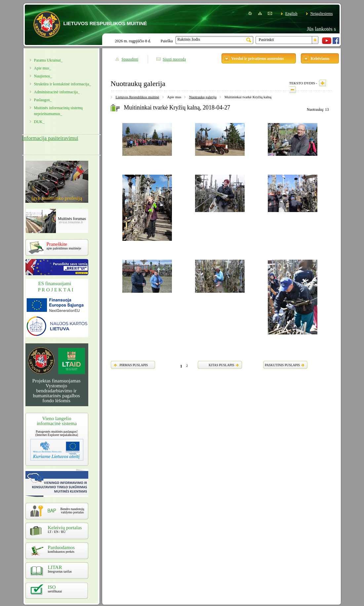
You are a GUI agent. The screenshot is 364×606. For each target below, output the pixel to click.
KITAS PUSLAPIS (221, 365)
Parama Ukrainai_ (48, 60)
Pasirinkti (266, 40)
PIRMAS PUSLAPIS (134, 365)
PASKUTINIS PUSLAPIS (282, 365)
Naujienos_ (43, 76)
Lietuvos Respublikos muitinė (138, 97)
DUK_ (39, 122)
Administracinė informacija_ (57, 92)
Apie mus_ (43, 68)
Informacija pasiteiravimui (50, 138)
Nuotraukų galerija (203, 97)
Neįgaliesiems (322, 14)
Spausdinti (130, 59)
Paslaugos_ (43, 100)
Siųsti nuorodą (174, 59)
